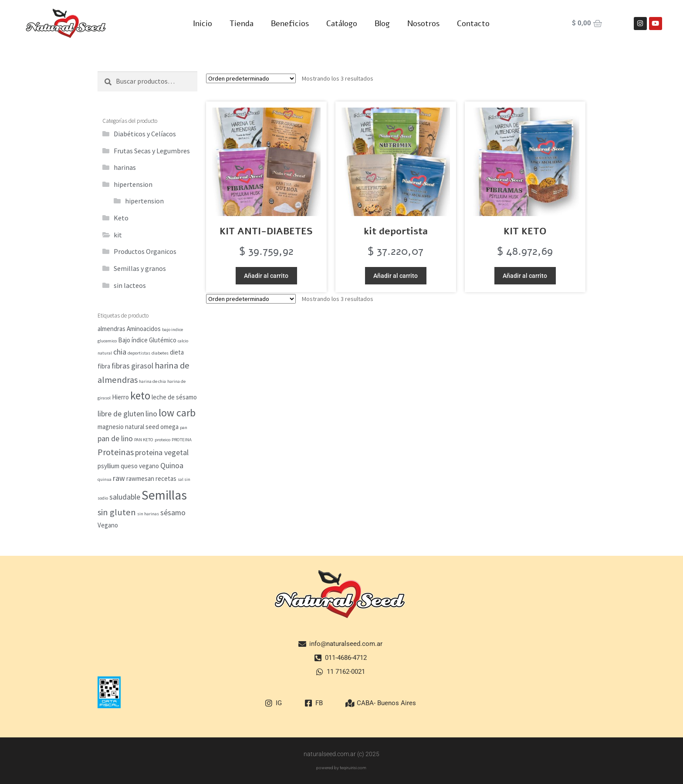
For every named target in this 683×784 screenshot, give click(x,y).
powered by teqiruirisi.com (341, 768)
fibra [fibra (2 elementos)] (104, 366)
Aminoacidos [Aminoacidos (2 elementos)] (144, 329)
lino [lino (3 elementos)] (151, 414)
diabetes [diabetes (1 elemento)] (160, 353)
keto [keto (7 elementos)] (140, 395)
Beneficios (290, 24)
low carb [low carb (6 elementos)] (177, 413)
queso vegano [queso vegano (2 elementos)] (140, 466)
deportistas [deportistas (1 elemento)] (139, 353)
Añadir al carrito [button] (266, 276)
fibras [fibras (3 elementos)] (121, 366)
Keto (121, 218)
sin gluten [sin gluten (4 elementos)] (117, 512)
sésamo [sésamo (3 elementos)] (173, 512)
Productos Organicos (145, 251)
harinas (125, 167)
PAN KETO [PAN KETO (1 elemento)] (144, 440)
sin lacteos (130, 285)
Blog (382, 24)
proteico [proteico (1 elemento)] (162, 440)
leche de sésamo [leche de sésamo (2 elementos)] (174, 397)
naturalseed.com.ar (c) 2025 (341, 754)
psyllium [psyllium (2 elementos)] (108, 466)
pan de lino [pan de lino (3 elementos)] (115, 438)
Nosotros (423, 24)
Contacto (473, 24)
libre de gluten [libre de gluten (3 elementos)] (121, 414)
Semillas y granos (140, 268)
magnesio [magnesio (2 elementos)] (111, 427)
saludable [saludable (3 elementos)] (125, 497)
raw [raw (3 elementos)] (119, 478)
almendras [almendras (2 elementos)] (112, 329)
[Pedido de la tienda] (251, 78)
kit (118, 235)
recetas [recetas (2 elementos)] (166, 478)
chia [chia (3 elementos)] (120, 352)
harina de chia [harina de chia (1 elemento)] (152, 381)
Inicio (203, 24)
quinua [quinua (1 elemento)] (105, 479)
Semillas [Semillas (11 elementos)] (164, 495)
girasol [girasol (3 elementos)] (142, 366)
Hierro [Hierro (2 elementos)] (120, 397)
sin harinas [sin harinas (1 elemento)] (148, 514)
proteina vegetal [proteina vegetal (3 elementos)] (162, 452)
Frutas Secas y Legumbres (152, 151)
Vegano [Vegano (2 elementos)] (108, 525)
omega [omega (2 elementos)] (169, 427)
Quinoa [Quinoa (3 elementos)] (172, 465)
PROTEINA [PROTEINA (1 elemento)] (182, 440)
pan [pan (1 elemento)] (184, 427)
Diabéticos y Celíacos (145, 134)
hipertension (133, 184)
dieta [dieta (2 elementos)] (177, 352)
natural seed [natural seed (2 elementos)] (142, 427)
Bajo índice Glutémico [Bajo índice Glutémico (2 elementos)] (147, 340)
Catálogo (342, 24)
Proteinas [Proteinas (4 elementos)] (116, 452)
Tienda (242, 24)
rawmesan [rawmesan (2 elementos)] (140, 478)
